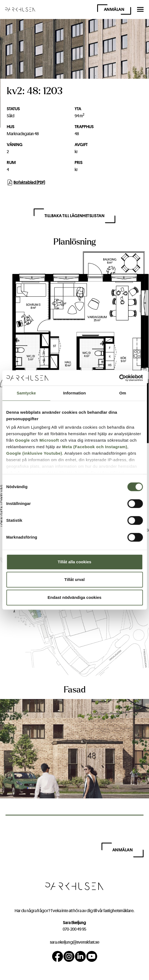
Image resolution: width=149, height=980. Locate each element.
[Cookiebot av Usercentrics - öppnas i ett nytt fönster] (119, 378)
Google (23, 440)
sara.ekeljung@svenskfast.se (75, 942)
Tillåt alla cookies (75, 562)
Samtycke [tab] (26, 393)
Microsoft (49, 440)
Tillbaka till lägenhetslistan (75, 216)
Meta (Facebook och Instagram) (95, 447)
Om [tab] (123, 393)
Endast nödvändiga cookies (74, 597)
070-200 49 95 (74, 929)
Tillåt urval (74, 579)
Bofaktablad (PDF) (26, 182)
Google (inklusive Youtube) (34, 453)
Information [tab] (75, 393)
